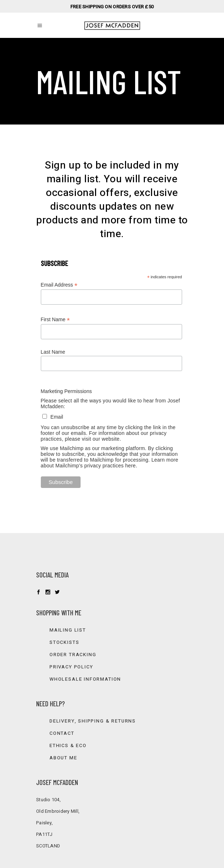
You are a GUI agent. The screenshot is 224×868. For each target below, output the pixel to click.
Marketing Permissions (66, 391)
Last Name (53, 352)
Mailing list (68, 630)
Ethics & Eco (68, 745)
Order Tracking (73, 655)
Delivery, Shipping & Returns (93, 721)
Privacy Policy (71, 667)
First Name (55, 320)
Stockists (64, 642)
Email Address (59, 285)
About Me (63, 758)
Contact (62, 733)
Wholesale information (85, 679)
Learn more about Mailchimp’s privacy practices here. (110, 463)
